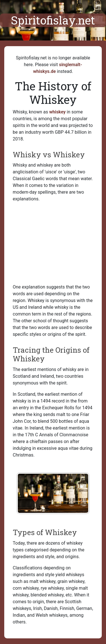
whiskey (57, 112)
